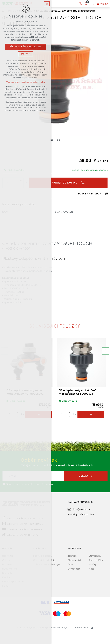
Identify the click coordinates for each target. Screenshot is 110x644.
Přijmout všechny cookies (26, 47)
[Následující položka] (106, 354)
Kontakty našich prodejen (81, 514)
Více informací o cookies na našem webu (26, 83)
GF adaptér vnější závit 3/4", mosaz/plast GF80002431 (78, 392)
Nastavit (26, 54)
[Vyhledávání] (80, 4)
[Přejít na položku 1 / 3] (51, 140)
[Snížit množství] (70, 416)
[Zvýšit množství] (70, 413)
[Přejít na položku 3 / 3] (59, 140)
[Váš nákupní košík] (86, 4)
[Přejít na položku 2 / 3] (55, 140)
